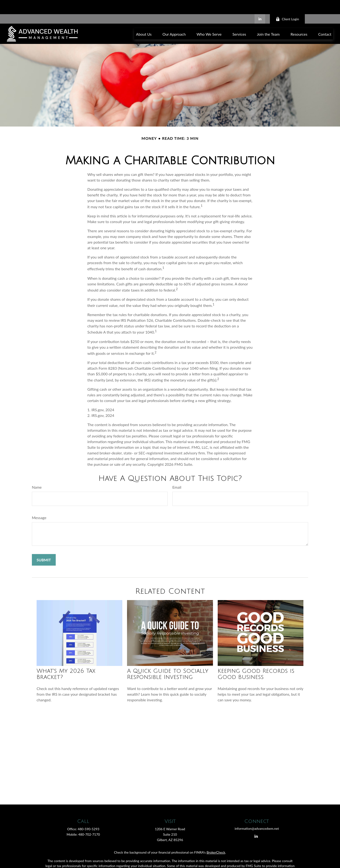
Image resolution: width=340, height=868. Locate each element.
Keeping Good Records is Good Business (256, 660)
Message (39, 503)
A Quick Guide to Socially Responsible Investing (168, 660)
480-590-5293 (89, 815)
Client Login (287, 5)
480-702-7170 (89, 820)
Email (177, 473)
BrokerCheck (216, 838)
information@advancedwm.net (257, 814)
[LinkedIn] (260, 5)
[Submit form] (44, 546)
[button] (144, 19)
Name (37, 473)
